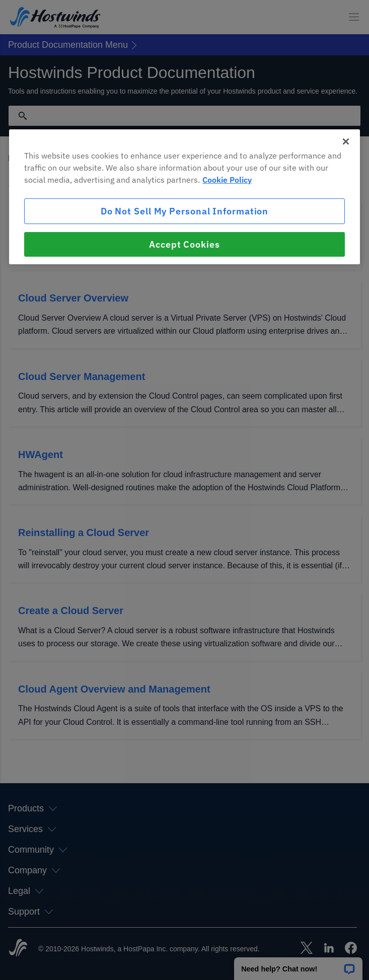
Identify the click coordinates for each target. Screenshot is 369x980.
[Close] (346, 141)
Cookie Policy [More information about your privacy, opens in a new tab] (227, 180)
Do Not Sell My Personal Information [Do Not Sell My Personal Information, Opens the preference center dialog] (185, 211)
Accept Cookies (184, 244)
